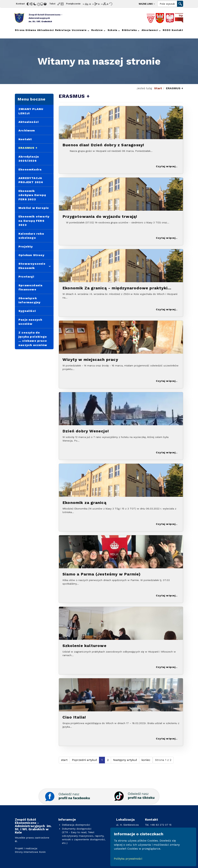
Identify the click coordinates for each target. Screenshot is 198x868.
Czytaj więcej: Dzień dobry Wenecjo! (166, 453)
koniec (146, 760)
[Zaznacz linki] (59, 4)
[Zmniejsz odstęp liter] (102, 4)
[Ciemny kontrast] (35, 4)
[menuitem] (147, 4)
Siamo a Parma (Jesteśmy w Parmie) (102, 574)
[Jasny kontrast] (38, 4)
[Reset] (111, 4)
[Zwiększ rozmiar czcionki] (90, 4)
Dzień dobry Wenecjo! (86, 431)
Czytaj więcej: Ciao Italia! (166, 739)
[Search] (167, 4)
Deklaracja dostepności (76, 825)
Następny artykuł (125, 760)
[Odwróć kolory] (28, 4)
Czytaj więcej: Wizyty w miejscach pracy (166, 381)
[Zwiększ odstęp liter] (108, 4)
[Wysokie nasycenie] (45, 4)
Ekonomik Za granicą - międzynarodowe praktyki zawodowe (115, 288)
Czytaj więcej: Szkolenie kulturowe (166, 667)
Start (158, 88)
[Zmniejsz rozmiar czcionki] (84, 4)
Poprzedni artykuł (84, 760)
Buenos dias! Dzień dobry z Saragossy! (103, 145)
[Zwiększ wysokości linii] (99, 4)
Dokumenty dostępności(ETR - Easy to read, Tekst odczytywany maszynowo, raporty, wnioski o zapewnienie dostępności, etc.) (84, 836)
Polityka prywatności (128, 859)
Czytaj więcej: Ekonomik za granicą (166, 524)
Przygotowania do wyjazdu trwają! (100, 216)
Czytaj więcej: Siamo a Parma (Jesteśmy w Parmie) (166, 596)
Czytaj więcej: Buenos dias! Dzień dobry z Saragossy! (166, 167)
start (64, 760)
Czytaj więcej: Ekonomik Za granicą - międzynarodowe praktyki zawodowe (166, 310)
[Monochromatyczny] (32, 4)
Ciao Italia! (74, 717)
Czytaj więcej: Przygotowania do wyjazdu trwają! (166, 238)
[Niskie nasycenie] (42, 4)
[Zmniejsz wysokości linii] (93, 4)
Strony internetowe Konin (30, 852)
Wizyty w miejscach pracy (90, 360)
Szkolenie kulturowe (84, 646)
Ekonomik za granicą (84, 503)
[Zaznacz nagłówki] (62, 4)
